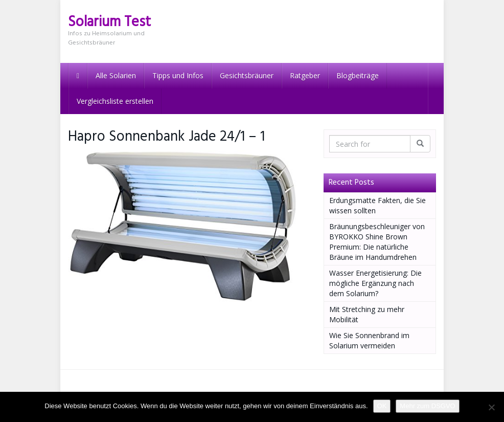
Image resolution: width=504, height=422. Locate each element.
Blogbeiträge (358, 75)
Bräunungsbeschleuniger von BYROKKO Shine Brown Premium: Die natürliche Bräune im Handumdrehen (377, 242)
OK (382, 406)
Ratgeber (305, 75)
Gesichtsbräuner (247, 75)
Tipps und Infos (178, 75)
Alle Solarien (116, 75)
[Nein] (491, 407)
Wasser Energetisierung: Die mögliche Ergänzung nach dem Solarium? (375, 283)
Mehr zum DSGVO (427, 406)
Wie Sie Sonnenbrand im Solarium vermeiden (369, 340)
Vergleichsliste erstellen (115, 101)
